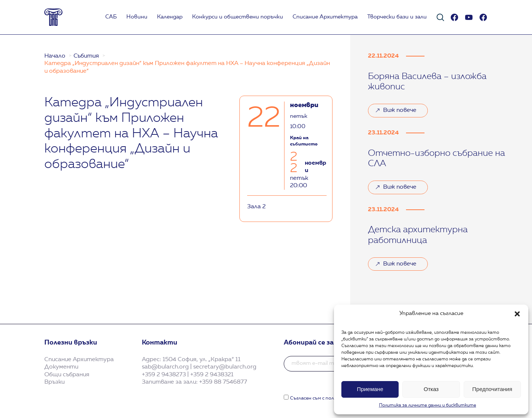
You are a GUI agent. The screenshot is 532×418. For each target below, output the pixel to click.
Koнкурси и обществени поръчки (238, 17)
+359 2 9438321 (212, 375)
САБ (111, 17)
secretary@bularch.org (225, 367)
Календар (170, 17)
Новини (137, 17)
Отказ (431, 389)
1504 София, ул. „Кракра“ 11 (202, 360)
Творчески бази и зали (397, 17)
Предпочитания (492, 389)
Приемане (370, 389)
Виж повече (400, 110)
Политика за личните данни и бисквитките (428, 405)
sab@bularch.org (165, 367)
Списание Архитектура (325, 17)
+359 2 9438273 (164, 375)
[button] (517, 314)
